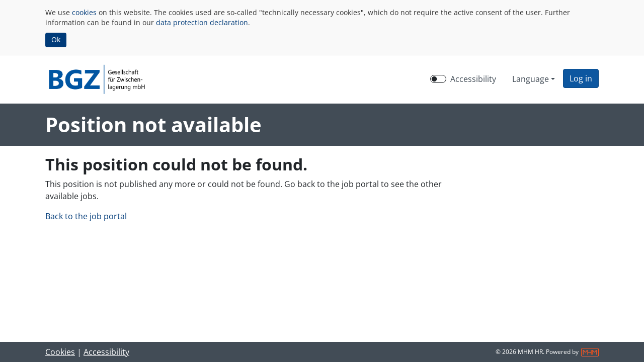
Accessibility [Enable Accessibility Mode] (473, 79)
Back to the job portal (86, 216)
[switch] (438, 79)
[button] (581, 78)
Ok (56, 39)
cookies (84, 12)
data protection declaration (202, 22)
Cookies (60, 352)
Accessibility (106, 352)
